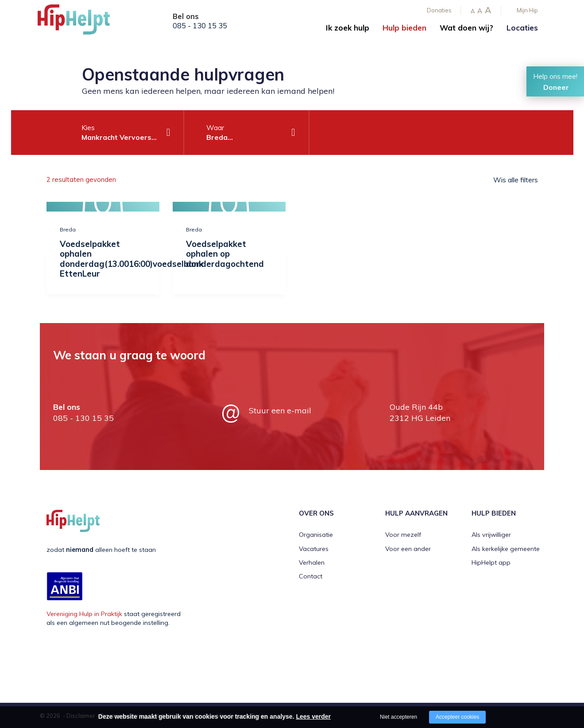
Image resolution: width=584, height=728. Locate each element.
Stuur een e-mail (280, 410)
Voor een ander (408, 548)
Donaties (439, 10)
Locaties (522, 28)
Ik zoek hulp (348, 28)
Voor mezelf (403, 535)
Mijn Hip (527, 10)
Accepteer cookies (457, 717)
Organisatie (316, 535)
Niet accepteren (398, 717)
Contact (311, 576)
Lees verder (313, 716)
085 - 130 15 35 (200, 26)
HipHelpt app (491, 562)
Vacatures (314, 548)
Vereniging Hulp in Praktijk (84, 613)
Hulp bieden (404, 28)
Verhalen (312, 562)
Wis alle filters (516, 180)
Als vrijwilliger (491, 535)
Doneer (556, 87)
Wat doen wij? (466, 28)
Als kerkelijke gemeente (506, 548)
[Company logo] (82, 22)
